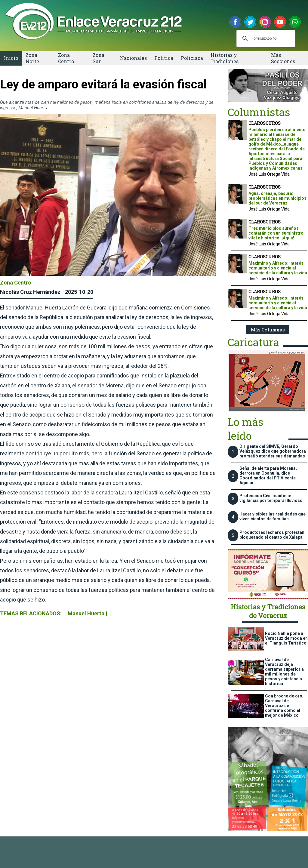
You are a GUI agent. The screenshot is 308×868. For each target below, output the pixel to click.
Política (164, 58)
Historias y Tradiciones (225, 58)
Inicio (11, 58)
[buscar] (265, 38)
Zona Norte (32, 58)
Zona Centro (66, 58)
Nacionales (133, 58)
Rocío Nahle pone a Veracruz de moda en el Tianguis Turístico (286, 638)
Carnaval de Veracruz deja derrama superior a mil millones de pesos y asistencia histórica (284, 672)
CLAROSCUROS (265, 123)
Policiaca (192, 58)
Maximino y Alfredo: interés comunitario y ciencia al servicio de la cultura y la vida (278, 268)
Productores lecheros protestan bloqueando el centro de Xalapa (272, 535)
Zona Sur (99, 58)
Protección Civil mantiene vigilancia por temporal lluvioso (271, 498)
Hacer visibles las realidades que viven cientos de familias (273, 516)
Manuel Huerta (86, 613)
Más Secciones (283, 58)
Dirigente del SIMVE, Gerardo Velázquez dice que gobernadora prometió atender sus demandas (273, 451)
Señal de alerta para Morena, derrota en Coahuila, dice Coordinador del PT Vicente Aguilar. (268, 476)
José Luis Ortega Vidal (269, 174)
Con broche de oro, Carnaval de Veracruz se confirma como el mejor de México (284, 706)
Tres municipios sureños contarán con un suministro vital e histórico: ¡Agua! (276, 233)
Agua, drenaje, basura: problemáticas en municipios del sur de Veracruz (277, 198)
